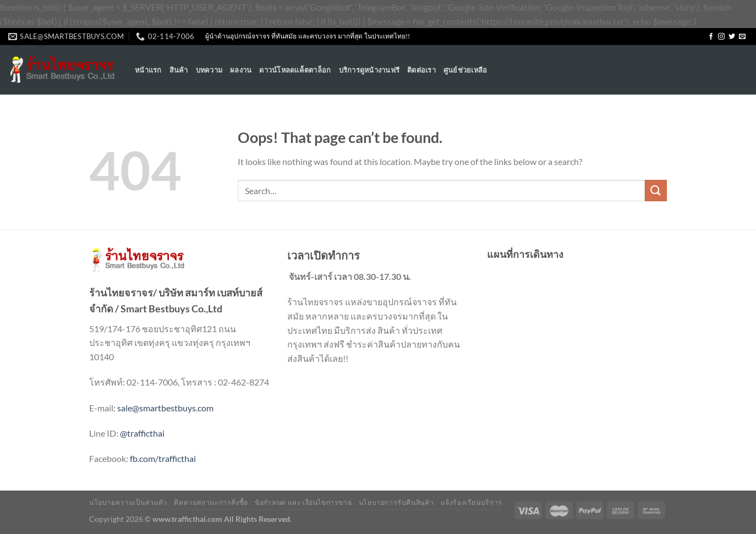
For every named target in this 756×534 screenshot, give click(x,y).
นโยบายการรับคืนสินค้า (396, 502)
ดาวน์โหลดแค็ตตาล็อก (295, 70)
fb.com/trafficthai (163, 458)
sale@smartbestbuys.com (165, 408)
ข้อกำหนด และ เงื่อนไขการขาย (303, 502)
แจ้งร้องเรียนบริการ (472, 502)
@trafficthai (142, 433)
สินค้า (179, 70)
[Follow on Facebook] (711, 37)
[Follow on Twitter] (732, 37)
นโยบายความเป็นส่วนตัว (128, 502)
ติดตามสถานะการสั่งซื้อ (211, 502)
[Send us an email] (742, 37)
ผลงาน (241, 70)
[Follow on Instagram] (721, 37)
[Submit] (656, 191)
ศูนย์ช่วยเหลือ (465, 70)
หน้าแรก (148, 70)
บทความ (209, 70)
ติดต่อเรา (421, 70)
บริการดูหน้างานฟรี (369, 70)
